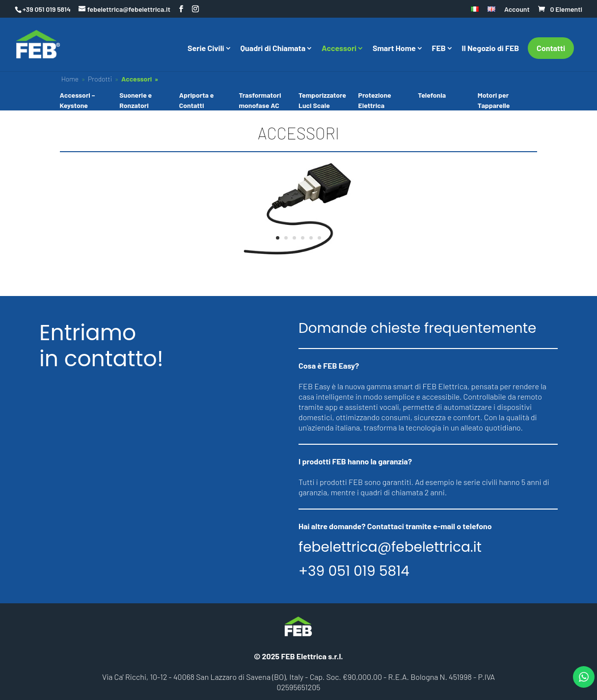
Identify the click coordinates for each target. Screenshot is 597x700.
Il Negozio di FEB (491, 49)
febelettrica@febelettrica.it (390, 547)
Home (70, 79)
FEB (439, 49)
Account (517, 10)
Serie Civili (206, 49)
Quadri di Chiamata (273, 49)
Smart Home (394, 49)
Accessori (339, 49)
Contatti (551, 48)
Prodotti (100, 79)
